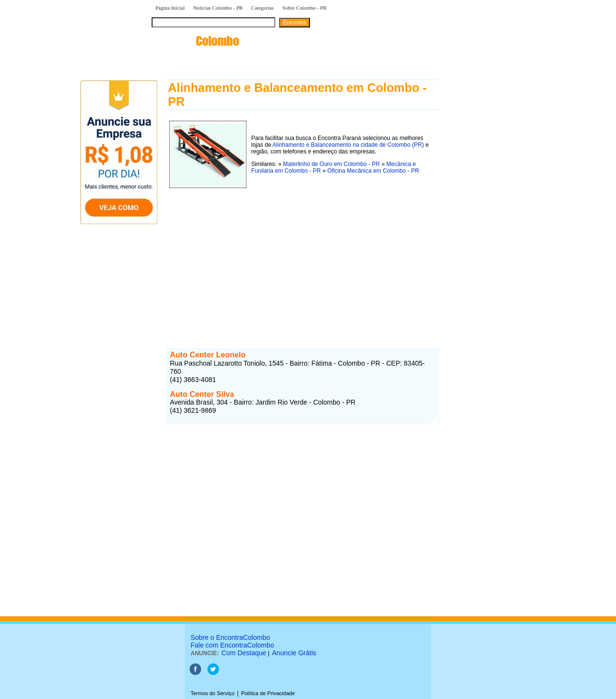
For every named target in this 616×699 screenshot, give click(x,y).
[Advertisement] (303, 258)
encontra (195, 41)
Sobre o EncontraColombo (230, 637)
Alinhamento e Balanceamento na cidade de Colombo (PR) (348, 145)
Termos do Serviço (212, 693)
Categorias (263, 8)
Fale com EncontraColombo (232, 645)
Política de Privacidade (268, 693)
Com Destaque (244, 653)
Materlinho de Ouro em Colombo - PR (332, 164)
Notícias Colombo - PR (218, 8)
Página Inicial (170, 8)
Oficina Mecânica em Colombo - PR (373, 171)
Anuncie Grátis (294, 653)
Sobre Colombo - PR (305, 8)
